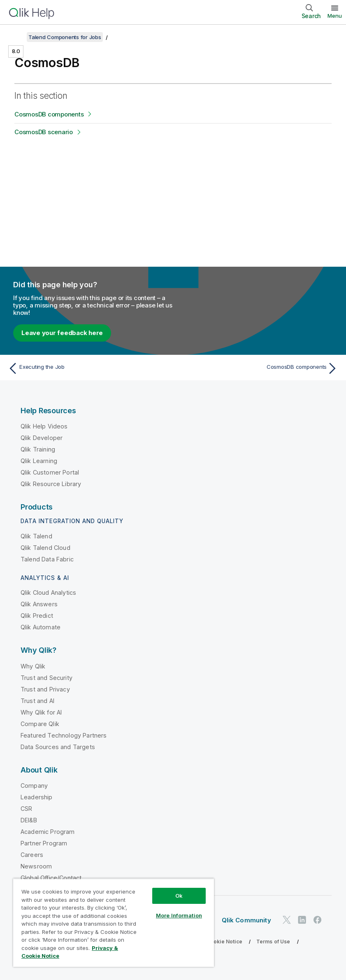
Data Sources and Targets (58, 747)
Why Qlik (33, 666)
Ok (179, 896)
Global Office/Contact (51, 878)
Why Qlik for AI (41, 712)
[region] (114, 923)
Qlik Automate (41, 627)
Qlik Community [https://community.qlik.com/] (246, 920)
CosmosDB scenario (44, 132)
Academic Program (48, 832)
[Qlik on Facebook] (318, 920)
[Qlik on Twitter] (287, 920)
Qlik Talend (36, 536)
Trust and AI (37, 701)
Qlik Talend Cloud (45, 548)
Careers (32, 855)
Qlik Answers (39, 604)
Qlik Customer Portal (50, 472)
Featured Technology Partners (64, 735)
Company (34, 786)
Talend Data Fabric (47, 559)
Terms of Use (273, 942)
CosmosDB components (49, 114)
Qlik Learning (39, 461)
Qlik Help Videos (44, 426)
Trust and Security (46, 678)
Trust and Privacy (45, 689)
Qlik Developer (42, 438)
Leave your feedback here (62, 333)
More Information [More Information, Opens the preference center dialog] (179, 915)
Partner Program (44, 843)
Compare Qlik (40, 724)
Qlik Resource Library (51, 484)
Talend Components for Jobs (65, 37)
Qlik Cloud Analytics (48, 592)
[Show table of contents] (16, 37)
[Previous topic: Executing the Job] (88, 368)
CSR (26, 809)
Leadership (37, 797)
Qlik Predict (37, 616)
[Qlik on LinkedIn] (302, 920)
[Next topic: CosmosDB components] (258, 368)
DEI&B (29, 820)
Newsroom (36, 866)
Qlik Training (38, 449)
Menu (335, 16)
